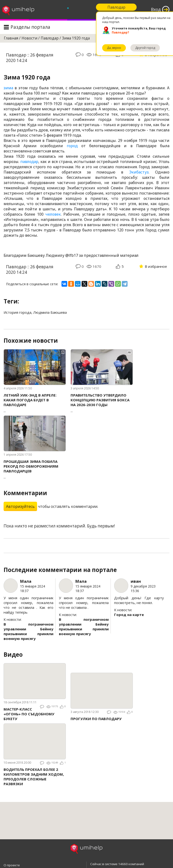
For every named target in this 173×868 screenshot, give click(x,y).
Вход (156, 9)
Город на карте (129, 615)
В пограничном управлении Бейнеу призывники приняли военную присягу (28, 631)
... (35, 403)
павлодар (29, 162)
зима (8, 88)
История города (17, 312)
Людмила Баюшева (50, 312)
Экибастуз (139, 172)
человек (53, 214)
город (72, 146)
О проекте (12, 865)
